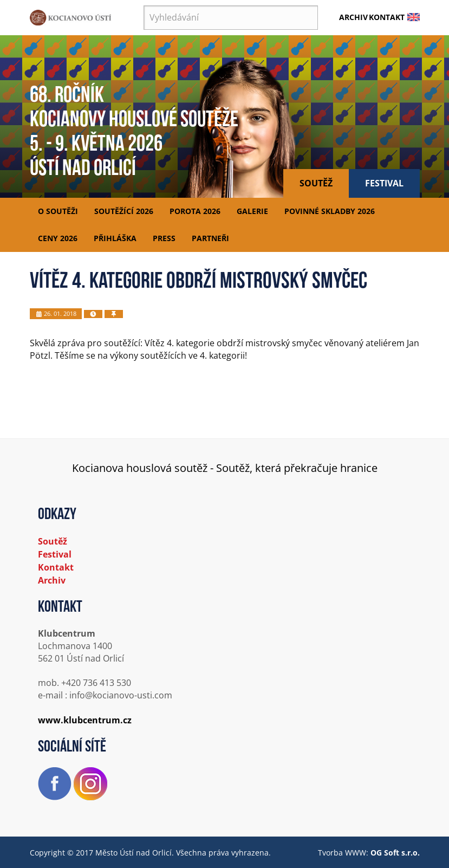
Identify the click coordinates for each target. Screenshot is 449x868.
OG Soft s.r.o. (395, 853)
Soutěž (316, 183)
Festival (384, 183)
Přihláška (115, 238)
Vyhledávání (144, 6)
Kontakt (387, 17)
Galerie (252, 211)
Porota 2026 (195, 211)
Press (164, 238)
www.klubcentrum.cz (85, 720)
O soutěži (58, 211)
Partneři (210, 238)
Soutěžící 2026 (124, 211)
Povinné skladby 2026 (330, 211)
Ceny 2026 (58, 238)
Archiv (353, 17)
